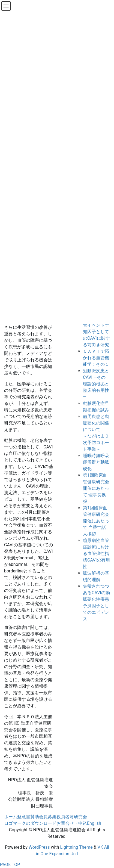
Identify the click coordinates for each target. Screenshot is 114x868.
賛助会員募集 (43, 817)
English (94, 823)
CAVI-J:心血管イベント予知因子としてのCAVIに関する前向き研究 (96, 332)
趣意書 (24, 817)
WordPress (39, 847)
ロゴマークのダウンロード (30, 823)
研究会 (80, 817)
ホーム (11, 817)
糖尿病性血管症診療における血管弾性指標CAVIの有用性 (96, 554)
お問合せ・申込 (72, 823)
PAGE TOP (10, 865)
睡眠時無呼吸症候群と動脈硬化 (96, 462)
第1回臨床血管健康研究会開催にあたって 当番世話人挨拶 (96, 521)
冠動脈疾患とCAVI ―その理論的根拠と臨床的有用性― (96, 384)
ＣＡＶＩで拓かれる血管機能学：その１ (96, 358)
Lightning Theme (76, 847)
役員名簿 (65, 817)
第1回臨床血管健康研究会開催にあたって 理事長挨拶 (96, 488)
